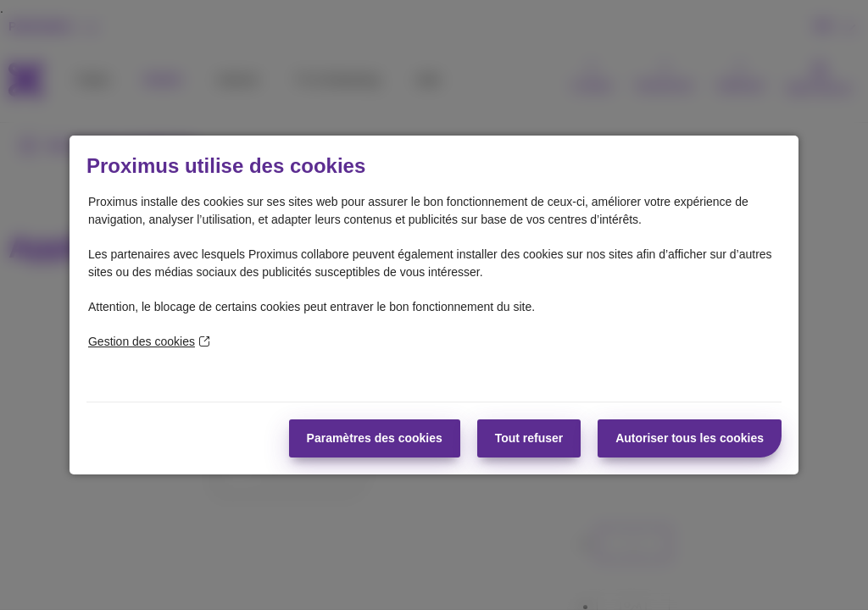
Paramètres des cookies (375, 438)
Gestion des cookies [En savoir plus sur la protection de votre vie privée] (149, 341)
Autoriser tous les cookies (690, 438)
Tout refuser (529, 438)
